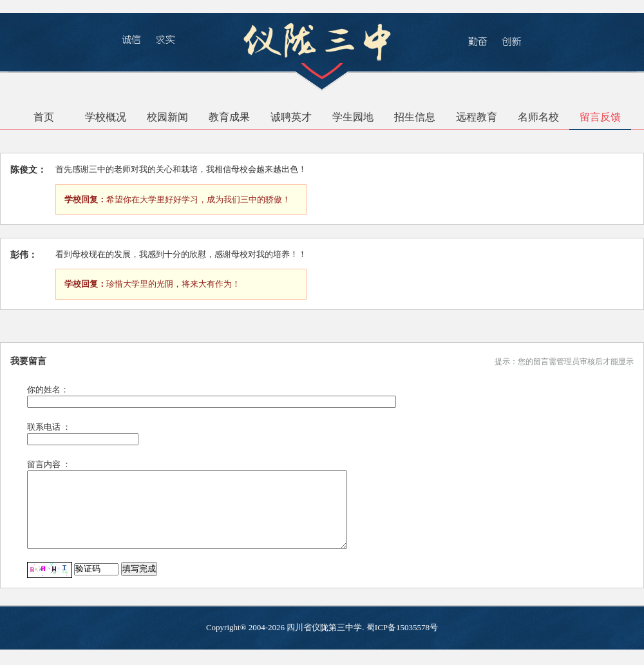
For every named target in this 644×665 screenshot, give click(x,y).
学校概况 (106, 117)
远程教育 (477, 117)
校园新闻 (167, 117)
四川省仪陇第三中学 (324, 643)
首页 (44, 117)
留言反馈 (600, 117)
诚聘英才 (291, 117)
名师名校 (538, 117)
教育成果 (229, 117)
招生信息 (415, 117)
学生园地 (353, 117)
